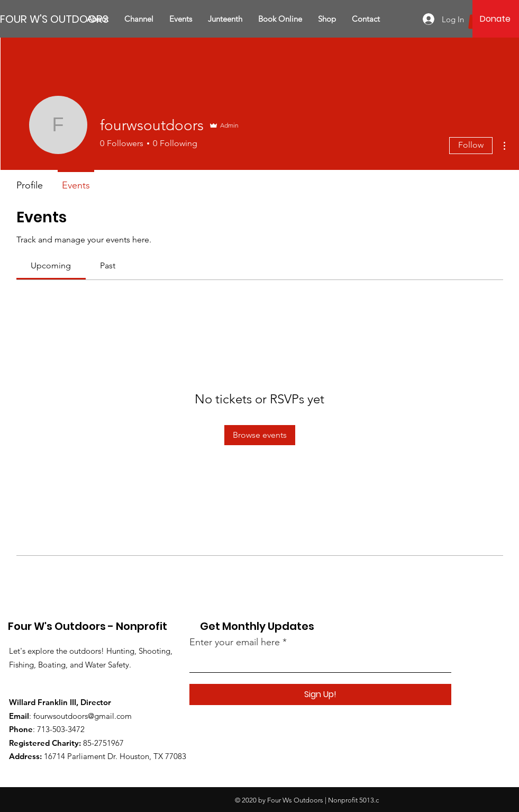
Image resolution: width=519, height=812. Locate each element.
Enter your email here (235, 642)
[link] (51, 265)
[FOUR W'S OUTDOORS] (54, 19)
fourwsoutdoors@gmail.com (83, 716)
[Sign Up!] (320, 694)
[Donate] (495, 19)
